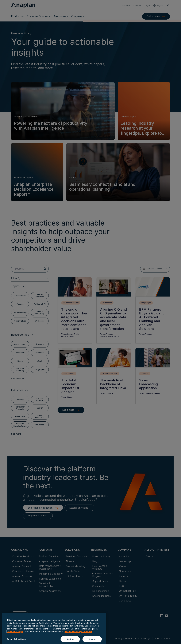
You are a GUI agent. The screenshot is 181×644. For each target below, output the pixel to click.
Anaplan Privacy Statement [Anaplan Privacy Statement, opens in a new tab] (78, 643)
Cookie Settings (15, 643)
